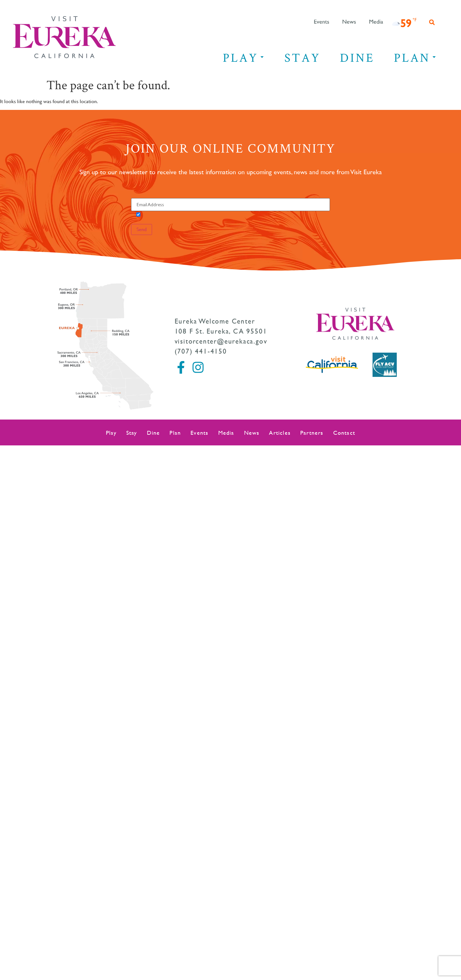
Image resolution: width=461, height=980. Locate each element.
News (349, 22)
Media (376, 22)
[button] (432, 22)
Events (322, 22)
